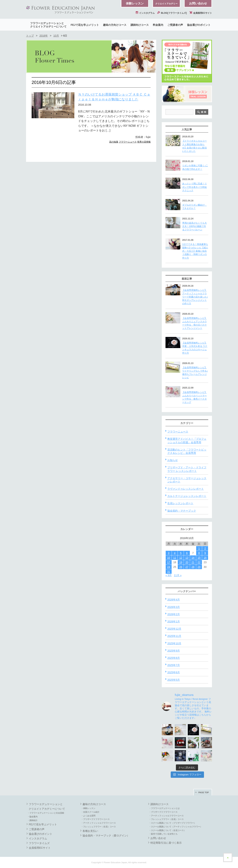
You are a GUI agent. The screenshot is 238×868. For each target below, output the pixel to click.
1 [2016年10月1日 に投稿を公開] (199, 548)
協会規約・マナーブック (182, 511)
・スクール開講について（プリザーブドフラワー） (172, 823)
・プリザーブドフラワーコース (95, 819)
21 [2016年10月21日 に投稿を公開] (193, 562)
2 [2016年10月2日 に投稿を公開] (205, 548)
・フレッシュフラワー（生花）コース (98, 827)
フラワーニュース (128, 142)
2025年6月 (174, 672)
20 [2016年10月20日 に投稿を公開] (187, 562)
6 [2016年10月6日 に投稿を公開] (187, 553)
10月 (56, 36)
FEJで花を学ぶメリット (85, 25)
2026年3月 (174, 607)
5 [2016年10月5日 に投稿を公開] (181, 553)
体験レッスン (135, 3)
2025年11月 (174, 636)
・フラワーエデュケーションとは (164, 808)
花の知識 (114, 142)
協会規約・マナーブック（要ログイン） (106, 836)
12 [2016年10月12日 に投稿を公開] (181, 558)
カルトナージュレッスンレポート (187, 496)
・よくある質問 (88, 816)
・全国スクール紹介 (90, 812)
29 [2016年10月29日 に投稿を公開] (199, 567)
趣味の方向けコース (115, 25)
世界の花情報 (144, 142)
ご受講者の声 (175, 25)
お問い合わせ (198, 3)
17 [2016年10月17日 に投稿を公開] (169, 562)
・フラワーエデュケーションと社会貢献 (46, 813)
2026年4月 (174, 600)
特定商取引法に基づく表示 (166, 843)
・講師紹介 (32, 820)
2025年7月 (174, 665)
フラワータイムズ (39, 843)
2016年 (44, 36)
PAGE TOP (204, 792)
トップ (30, 36)
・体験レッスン (88, 808)
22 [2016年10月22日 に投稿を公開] (199, 562)
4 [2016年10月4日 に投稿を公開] (175, 553)
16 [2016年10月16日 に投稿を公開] (205, 558)
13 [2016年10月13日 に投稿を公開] (187, 558)
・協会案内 (32, 817)
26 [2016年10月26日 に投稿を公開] (181, 567)
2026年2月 (174, 614)
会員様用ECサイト (201, 13)
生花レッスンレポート (180, 503)
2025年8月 (174, 658)
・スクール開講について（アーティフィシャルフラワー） (176, 827)
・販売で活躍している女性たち (163, 834)
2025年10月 (174, 643)
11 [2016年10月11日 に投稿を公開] (175, 558)
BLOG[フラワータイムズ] (172, 13)
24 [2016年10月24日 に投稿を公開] (169, 567)
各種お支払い (90, 831)
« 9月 (169, 575)
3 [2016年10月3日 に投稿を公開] (169, 553)
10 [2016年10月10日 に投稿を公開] (169, 558)
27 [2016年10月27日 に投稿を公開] (187, 567)
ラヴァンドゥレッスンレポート (186, 489)
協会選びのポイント (199, 25)
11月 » (178, 575)
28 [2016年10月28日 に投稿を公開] (193, 567)
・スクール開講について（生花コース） (167, 830)
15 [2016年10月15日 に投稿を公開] (199, 558)
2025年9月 (174, 651)
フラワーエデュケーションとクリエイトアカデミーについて (48, 25)
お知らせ (173, 460)
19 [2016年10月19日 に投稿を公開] (181, 562)
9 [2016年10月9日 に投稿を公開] (205, 553)
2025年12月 (174, 629)
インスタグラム (145, 13)
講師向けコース (140, 25)
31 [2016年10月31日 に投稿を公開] (169, 572)
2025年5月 (174, 680)
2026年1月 (174, 621)
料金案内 (158, 25)
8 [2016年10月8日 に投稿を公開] (199, 553)
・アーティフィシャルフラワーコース (98, 823)
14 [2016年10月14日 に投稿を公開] (193, 558)
